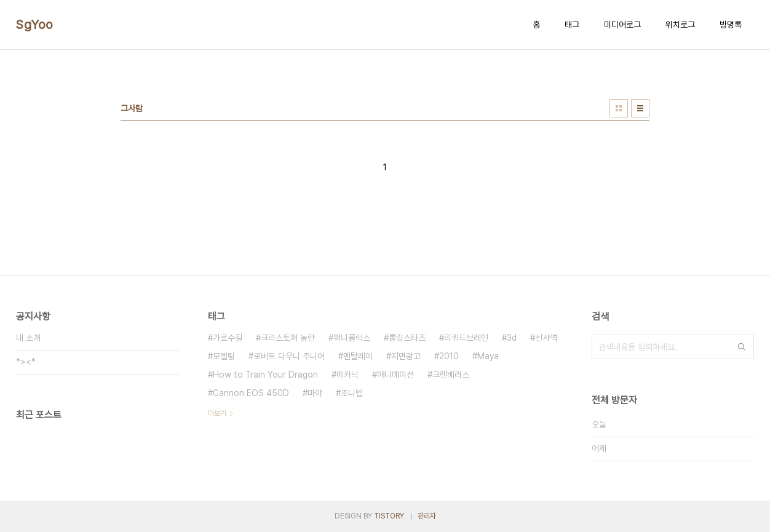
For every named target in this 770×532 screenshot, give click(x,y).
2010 (449, 356)
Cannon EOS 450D (251, 393)
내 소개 (28, 338)
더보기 (217, 413)
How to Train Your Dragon (265, 375)
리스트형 (640, 108)
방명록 (731, 25)
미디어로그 (622, 25)
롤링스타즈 (407, 338)
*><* (26, 362)
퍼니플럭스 (352, 338)
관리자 (427, 516)
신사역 (546, 338)
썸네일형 (619, 108)
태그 (572, 25)
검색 (742, 347)
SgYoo (35, 25)
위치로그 (680, 25)
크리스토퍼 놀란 (288, 338)
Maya (488, 356)
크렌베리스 (451, 375)
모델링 (224, 356)
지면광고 (406, 356)
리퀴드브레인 (466, 338)
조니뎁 (352, 393)
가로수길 (228, 338)
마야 (315, 393)
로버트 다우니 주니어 (289, 356)
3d (512, 338)
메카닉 (347, 375)
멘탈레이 (358, 356)
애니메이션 (395, 375)
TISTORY (389, 516)
